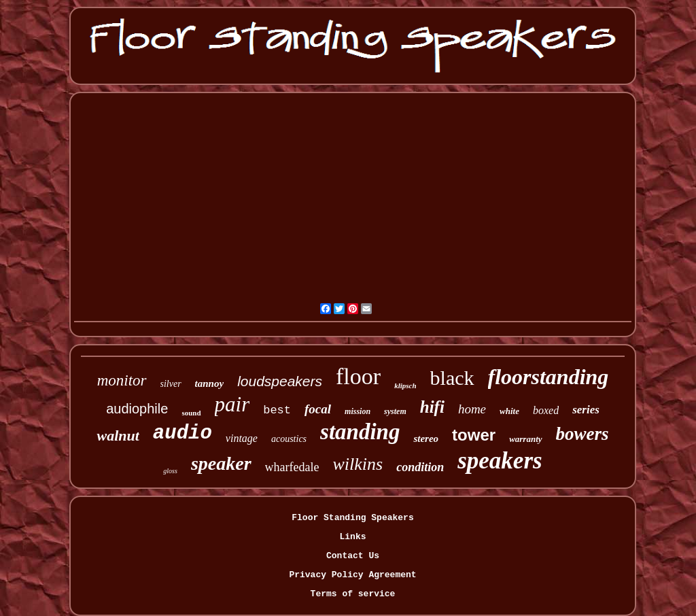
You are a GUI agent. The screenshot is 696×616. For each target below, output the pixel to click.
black (452, 378)
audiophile (137, 409)
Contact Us (353, 556)
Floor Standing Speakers (352, 518)
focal (318, 409)
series (586, 410)
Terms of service (353, 594)
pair (232, 404)
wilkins (358, 464)
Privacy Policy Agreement (352, 575)
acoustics (289, 439)
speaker (221, 463)
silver (171, 384)
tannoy (210, 383)
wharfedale (292, 467)
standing (360, 432)
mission (358, 411)
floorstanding (549, 377)
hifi (432, 407)
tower (474, 435)
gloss (170, 471)
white (509, 411)
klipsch (405, 386)
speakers (500, 461)
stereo (426, 439)
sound (191, 413)
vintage (242, 438)
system (395, 411)
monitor (122, 380)
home (472, 409)
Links (352, 537)
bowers (582, 434)
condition (420, 467)
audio (182, 433)
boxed (546, 410)
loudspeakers (280, 381)
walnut (118, 435)
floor (358, 376)
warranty (525, 439)
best (277, 410)
